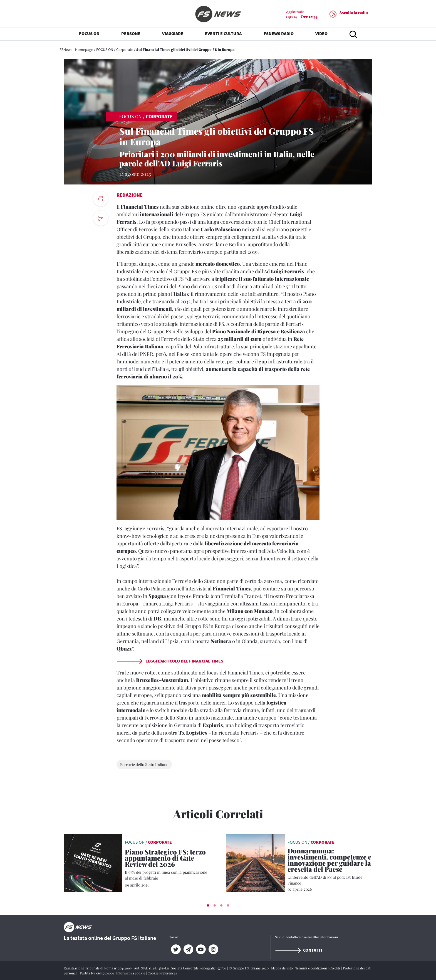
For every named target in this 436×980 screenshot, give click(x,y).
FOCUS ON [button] (89, 33)
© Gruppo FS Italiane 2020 (249, 968)
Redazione (130, 195)
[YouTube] (201, 949)
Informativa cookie (131, 973)
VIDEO (321, 33)
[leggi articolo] (93, 863)
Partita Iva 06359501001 (97, 973)
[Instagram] (213, 949)
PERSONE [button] (131, 33)
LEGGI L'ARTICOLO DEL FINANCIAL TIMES (170, 661)
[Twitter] (176, 949)
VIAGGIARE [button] (173, 33)
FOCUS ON (105, 50)
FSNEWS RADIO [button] (279, 33)
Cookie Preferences (162, 973)
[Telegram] (188, 949)
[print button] (101, 199)
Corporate (125, 50)
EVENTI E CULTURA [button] (223, 33)
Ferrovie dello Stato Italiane (144, 764)
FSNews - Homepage (76, 50)
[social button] (101, 218)
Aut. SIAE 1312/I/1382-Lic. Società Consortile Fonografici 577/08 (181, 968)
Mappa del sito (282, 968)
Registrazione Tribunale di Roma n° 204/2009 (98, 968)
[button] (208, 905)
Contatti (299, 950)
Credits (335, 968)
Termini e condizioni (312, 968)
